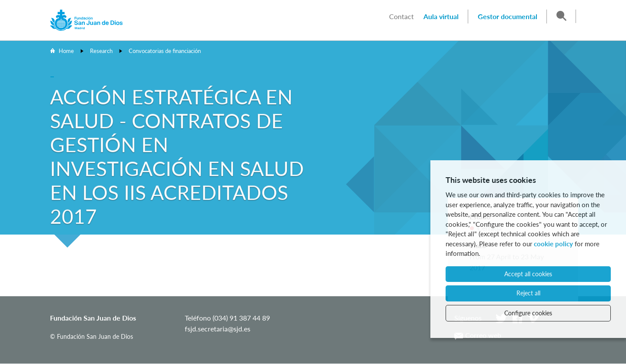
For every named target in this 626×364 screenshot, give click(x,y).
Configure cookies (528, 313)
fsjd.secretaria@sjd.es (218, 329)
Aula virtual (441, 16)
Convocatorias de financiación (165, 51)
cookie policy (553, 244)
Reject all (528, 293)
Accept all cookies (528, 274)
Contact (401, 16)
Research (101, 51)
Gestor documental (508, 16)
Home (66, 51)
